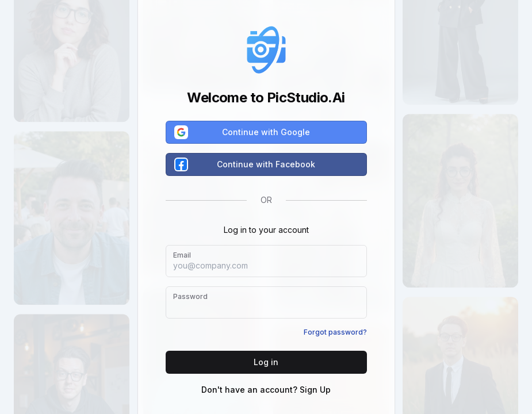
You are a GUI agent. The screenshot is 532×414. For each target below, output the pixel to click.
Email (182, 255)
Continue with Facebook (246, 164)
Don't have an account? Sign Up (266, 390)
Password (190, 296)
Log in (266, 362)
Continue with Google (243, 132)
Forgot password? (335, 332)
